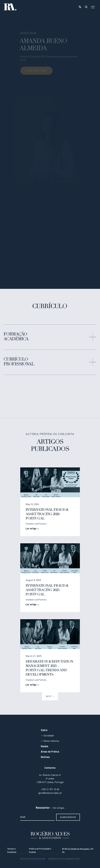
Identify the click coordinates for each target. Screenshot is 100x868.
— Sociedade (47, 736)
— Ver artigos (57, 808)
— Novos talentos (50, 741)
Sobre (44, 730)
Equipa (44, 747)
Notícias (45, 757)
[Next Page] (50, 696)
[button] (79, 7)
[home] (10, 7)
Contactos (50, 768)
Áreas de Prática (50, 752)
